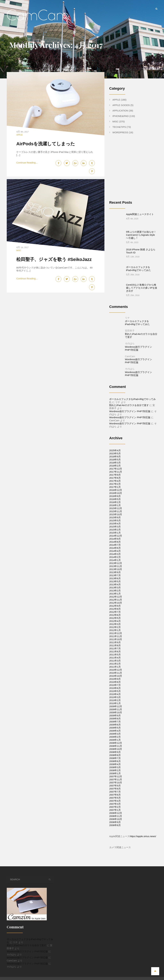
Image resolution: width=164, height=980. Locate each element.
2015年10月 (116, 502)
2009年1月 (115, 727)
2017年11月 (116, 459)
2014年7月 (115, 532)
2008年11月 (116, 733)
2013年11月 (116, 554)
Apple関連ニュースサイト (140, 214)
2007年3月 (115, 791)
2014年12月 (116, 523)
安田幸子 (130, 318)
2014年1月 (115, 548)
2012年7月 (115, 599)
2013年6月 (115, 566)
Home (88, 970)
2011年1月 (115, 654)
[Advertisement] (136, 170)
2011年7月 (115, 636)
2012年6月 (115, 602)
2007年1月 (115, 797)
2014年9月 (115, 526)
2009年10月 (116, 700)
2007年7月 (115, 779)
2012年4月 (115, 609)
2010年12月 (116, 657)
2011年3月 (115, 648)
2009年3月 (115, 721)
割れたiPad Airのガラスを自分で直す (129, 393)
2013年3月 (115, 575)
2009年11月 (116, 697)
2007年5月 (115, 785)
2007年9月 (115, 773)
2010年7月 (115, 672)
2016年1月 (115, 493)
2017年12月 (116, 456)
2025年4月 (115, 438)
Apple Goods (121, 105)
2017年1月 (115, 474)
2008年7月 (115, 746)
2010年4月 (115, 682)
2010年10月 (116, 663)
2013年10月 (116, 557)
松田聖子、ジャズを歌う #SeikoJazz (54, 259)
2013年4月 (115, 572)
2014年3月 (115, 541)
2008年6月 (115, 749)
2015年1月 (115, 520)
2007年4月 (115, 788)
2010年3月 (115, 685)
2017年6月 (115, 465)
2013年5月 (115, 569)
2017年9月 (115, 462)
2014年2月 (115, 545)
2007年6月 (115, 782)
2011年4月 (115, 645)
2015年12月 (116, 496)
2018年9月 (115, 444)
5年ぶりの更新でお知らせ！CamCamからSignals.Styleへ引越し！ (141, 229)
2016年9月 (115, 484)
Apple (19, 135)
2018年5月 (115, 447)
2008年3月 (115, 755)
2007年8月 (115, 776)
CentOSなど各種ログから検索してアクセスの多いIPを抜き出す (142, 275)
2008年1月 (115, 761)
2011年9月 (115, 630)
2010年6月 (115, 676)
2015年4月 (115, 511)
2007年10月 (116, 770)
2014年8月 (115, 529)
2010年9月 (115, 666)
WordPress (120, 132)
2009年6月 (115, 712)
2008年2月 (115, 758)
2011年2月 (115, 651)
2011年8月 (115, 633)
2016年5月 (115, 487)
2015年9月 (115, 505)
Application (120, 111)
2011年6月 (115, 639)
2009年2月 (115, 724)
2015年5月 (115, 508)
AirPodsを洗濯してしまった (46, 144)
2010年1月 (115, 691)
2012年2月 (115, 615)
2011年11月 (116, 624)
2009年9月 (115, 703)
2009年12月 (116, 694)
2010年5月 (115, 679)
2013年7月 (115, 563)
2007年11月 (116, 767)
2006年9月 (115, 810)
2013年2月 (115, 578)
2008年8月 (115, 743)
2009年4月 (115, 718)
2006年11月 (116, 804)
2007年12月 (116, 764)
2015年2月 (115, 517)
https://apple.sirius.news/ (143, 824)
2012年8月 (115, 596)
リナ (127, 305)
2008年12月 (116, 730)
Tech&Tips (119, 127)
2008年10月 (116, 736)
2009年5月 (115, 715)
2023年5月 (115, 441)
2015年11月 (116, 499)
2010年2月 (115, 688)
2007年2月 (115, 794)
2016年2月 (115, 490)
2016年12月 (116, 477)
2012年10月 (116, 590)
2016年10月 (116, 481)
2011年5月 (115, 642)
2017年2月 (115, 471)
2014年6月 (115, 535)
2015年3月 (115, 514)
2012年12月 (116, 584)
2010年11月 (116, 660)
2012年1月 (115, 618)
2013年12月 (116, 551)
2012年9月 (115, 593)
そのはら (130, 331)
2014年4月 (115, 538)
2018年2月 (115, 453)
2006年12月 (116, 800)
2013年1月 (115, 581)
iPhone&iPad (121, 116)
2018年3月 (115, 450)
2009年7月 (115, 709)
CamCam (130, 344)
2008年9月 (115, 740)
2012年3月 (115, 612)
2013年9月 (115, 560)
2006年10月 (116, 807)
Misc (19, 250)
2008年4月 (115, 752)
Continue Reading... (27, 163)
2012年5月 (115, 605)
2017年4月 (115, 468)
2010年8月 (115, 669)
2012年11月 (116, 587)
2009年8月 (115, 706)
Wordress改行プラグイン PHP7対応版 (130, 399)
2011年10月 (116, 627)
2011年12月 (116, 621)
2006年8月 (115, 813)
